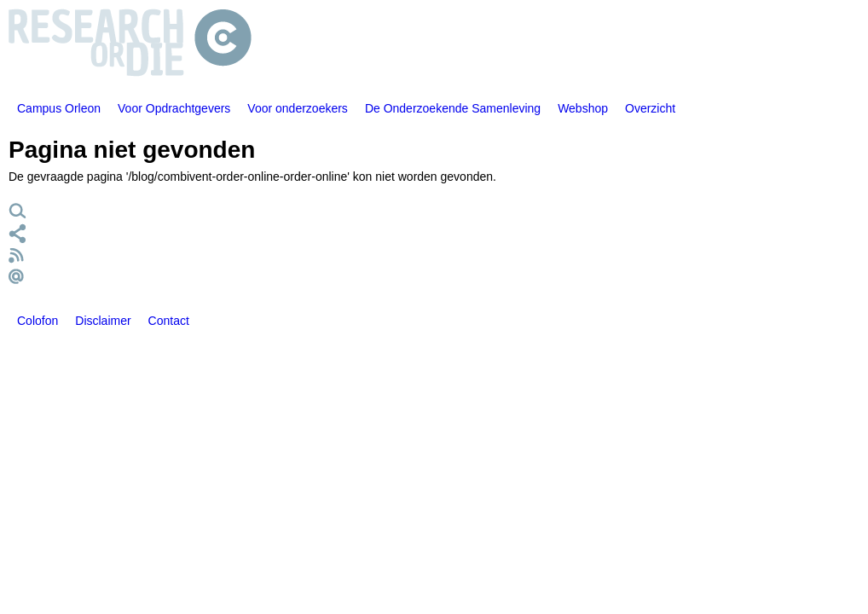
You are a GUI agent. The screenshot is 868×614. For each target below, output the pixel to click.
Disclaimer (103, 321)
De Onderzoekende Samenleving (453, 108)
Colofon (38, 321)
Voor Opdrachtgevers (174, 108)
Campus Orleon (59, 108)
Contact (169, 321)
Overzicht (650, 108)
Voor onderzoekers (298, 108)
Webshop (583, 108)
